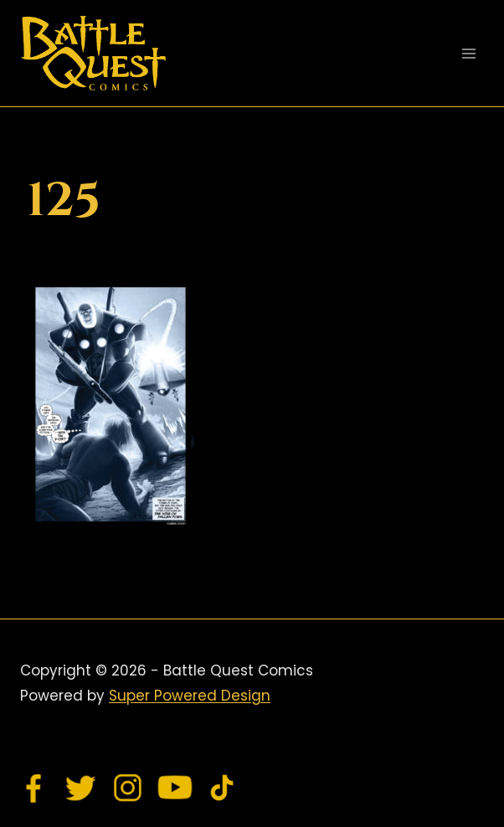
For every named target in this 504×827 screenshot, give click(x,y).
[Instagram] (128, 788)
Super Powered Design (190, 696)
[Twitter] (81, 788)
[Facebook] (34, 788)
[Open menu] (468, 53)
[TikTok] (222, 788)
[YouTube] (175, 788)
